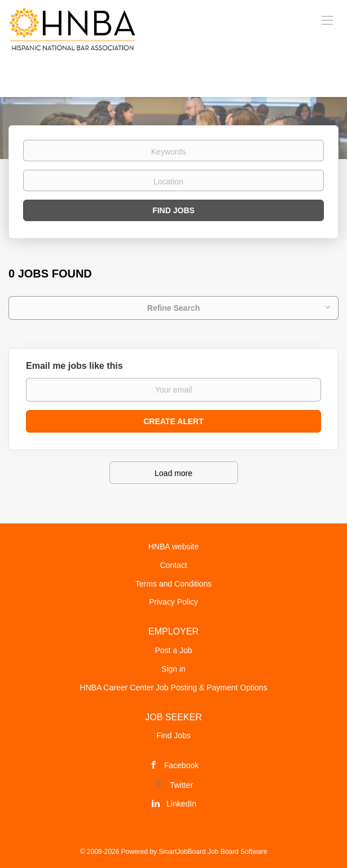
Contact (173, 565)
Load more (173, 473)
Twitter (181, 785)
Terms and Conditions (173, 584)
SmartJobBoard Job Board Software (213, 852)
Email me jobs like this (74, 366)
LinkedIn (181, 804)
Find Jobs (173, 210)
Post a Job (173, 650)
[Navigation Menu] (327, 20)
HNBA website (173, 547)
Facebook (181, 765)
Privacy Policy (173, 602)
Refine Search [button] (173, 308)
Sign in (173, 669)
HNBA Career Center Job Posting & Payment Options (173, 688)
